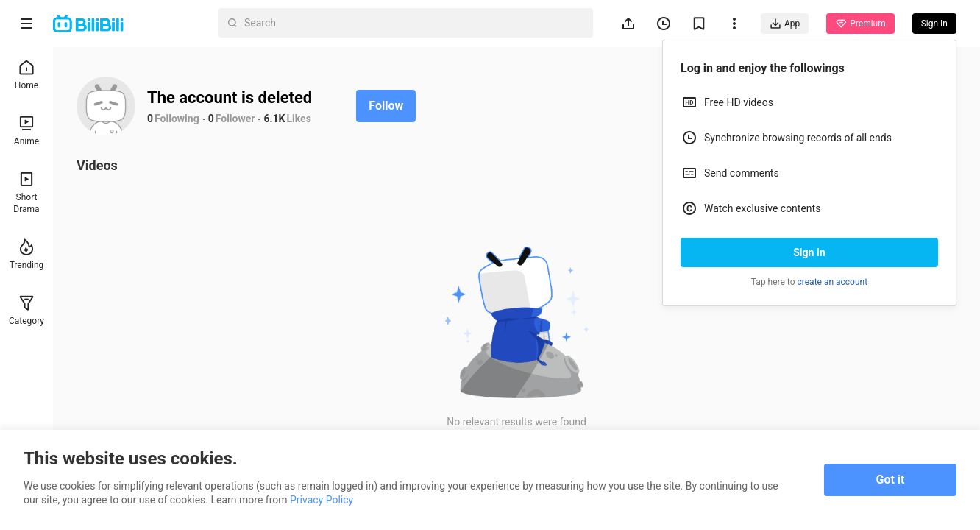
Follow (386, 106)
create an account (833, 282)
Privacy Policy (322, 500)
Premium (860, 24)
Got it (891, 480)
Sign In (809, 252)
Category (26, 310)
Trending (27, 254)
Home (26, 75)
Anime (26, 131)
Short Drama (26, 192)
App (785, 24)
